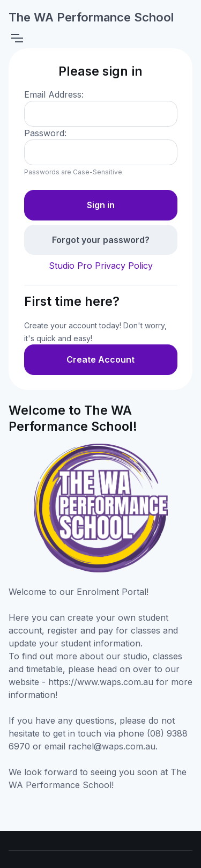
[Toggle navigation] (17, 38)
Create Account (100, 359)
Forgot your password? (101, 240)
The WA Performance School (91, 17)
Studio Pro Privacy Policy (101, 266)
